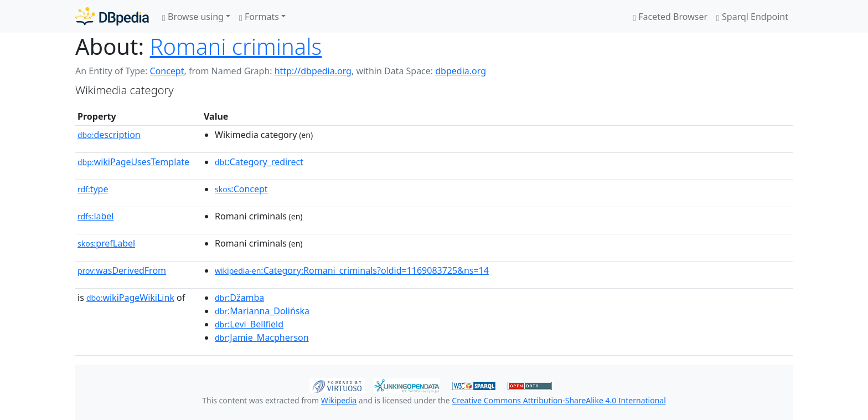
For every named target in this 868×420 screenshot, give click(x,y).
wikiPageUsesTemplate (133, 162)
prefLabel (106, 243)
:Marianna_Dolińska (262, 311)
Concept (167, 71)
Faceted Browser (670, 17)
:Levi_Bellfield (249, 324)
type (93, 189)
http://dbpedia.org (313, 71)
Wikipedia (339, 400)
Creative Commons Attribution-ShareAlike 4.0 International (559, 400)
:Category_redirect (259, 162)
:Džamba (239, 298)
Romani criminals (236, 46)
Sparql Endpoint (752, 17)
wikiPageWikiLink (130, 298)
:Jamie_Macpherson (262, 337)
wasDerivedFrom (122, 270)
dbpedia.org (461, 71)
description (109, 135)
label (96, 216)
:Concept (241, 189)
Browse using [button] (193, 17)
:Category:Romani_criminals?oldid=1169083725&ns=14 (352, 270)
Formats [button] (259, 17)
